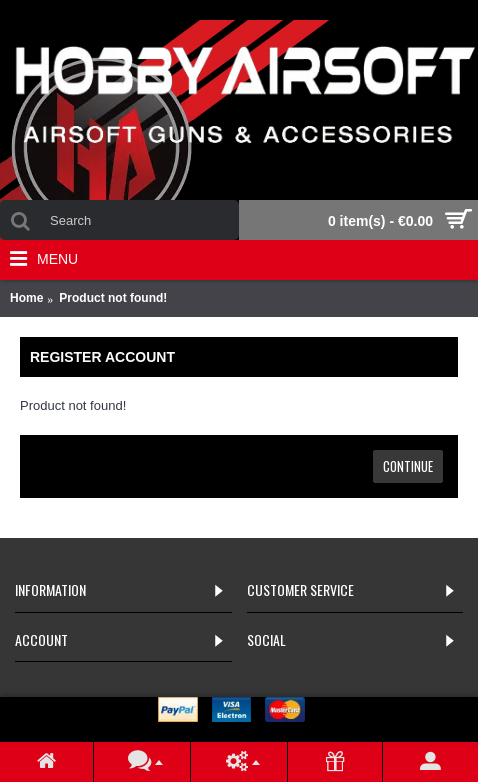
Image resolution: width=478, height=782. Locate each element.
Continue (408, 466)
